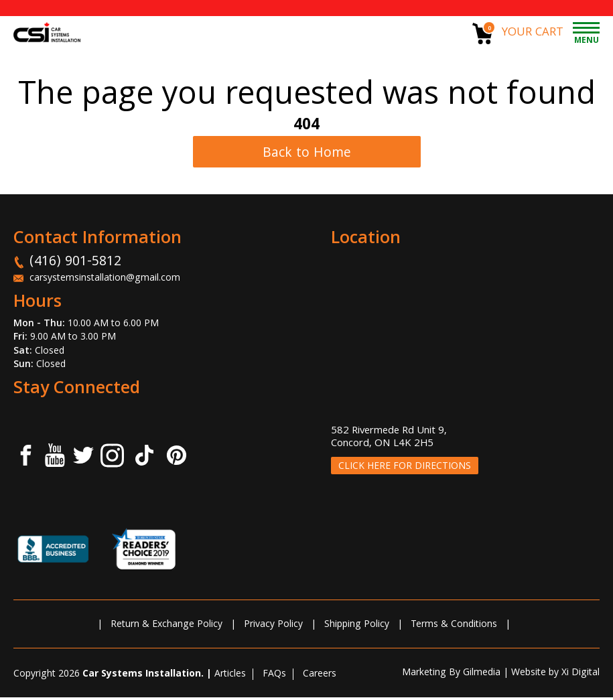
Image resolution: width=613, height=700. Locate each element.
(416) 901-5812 (75, 265)
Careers (320, 677)
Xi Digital (581, 676)
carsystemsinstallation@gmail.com (105, 282)
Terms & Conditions (454, 628)
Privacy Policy (273, 628)
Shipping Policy (357, 628)
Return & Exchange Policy (166, 628)
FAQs (274, 677)
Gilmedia (482, 676)
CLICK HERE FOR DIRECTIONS (405, 470)
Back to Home (307, 155)
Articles (230, 677)
